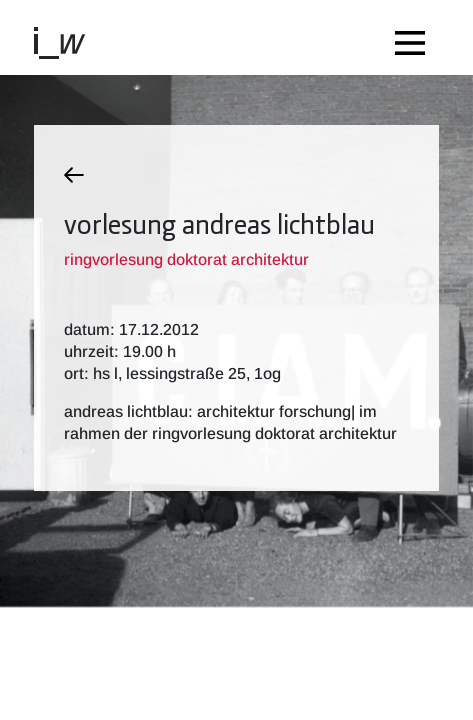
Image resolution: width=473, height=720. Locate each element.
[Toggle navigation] (415, 37)
